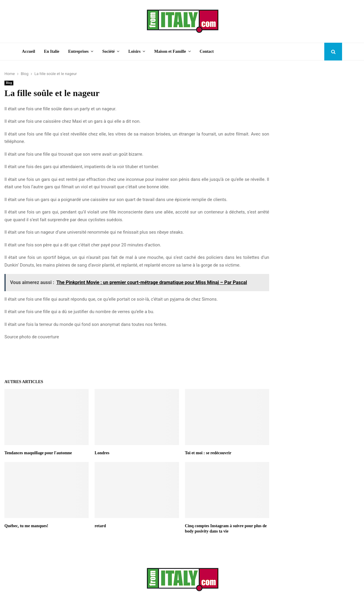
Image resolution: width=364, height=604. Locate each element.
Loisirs (134, 51)
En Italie (52, 51)
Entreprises (78, 51)
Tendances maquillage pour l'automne (38, 453)
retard (100, 526)
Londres (102, 453)
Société (108, 51)
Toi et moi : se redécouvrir (208, 453)
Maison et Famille (170, 51)
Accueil (28, 51)
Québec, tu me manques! (26, 526)
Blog (9, 83)
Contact (207, 51)
